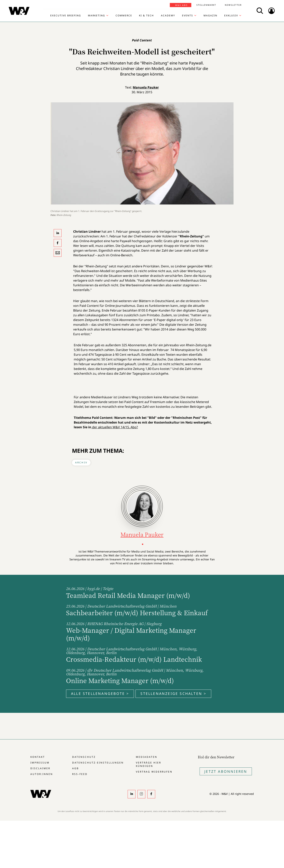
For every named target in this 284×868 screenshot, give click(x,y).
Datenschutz (84, 757)
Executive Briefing (66, 16)
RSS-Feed (80, 774)
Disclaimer (40, 768)
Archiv (81, 462)
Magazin (210, 16)
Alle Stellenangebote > (100, 693)
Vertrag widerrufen (154, 772)
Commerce (124, 16)
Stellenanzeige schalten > (173, 693)
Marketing (97, 16)
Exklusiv (231, 16)
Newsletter (233, 5)
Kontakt (38, 757)
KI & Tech (146, 16)
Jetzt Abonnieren (226, 771)
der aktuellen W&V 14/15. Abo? (115, 427)
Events (188, 16)
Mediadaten (147, 757)
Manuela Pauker (146, 87)
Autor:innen (42, 774)
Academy (168, 16)
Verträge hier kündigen (149, 764)
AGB (76, 768)
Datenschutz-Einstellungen (98, 763)
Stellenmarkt (206, 5)
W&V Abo (181, 5)
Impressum (40, 763)
